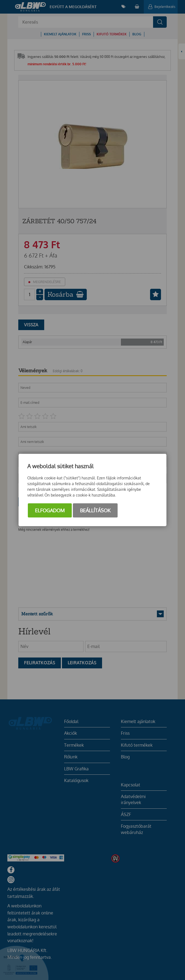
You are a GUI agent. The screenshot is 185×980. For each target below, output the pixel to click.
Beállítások (95, 510)
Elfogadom (50, 510)
